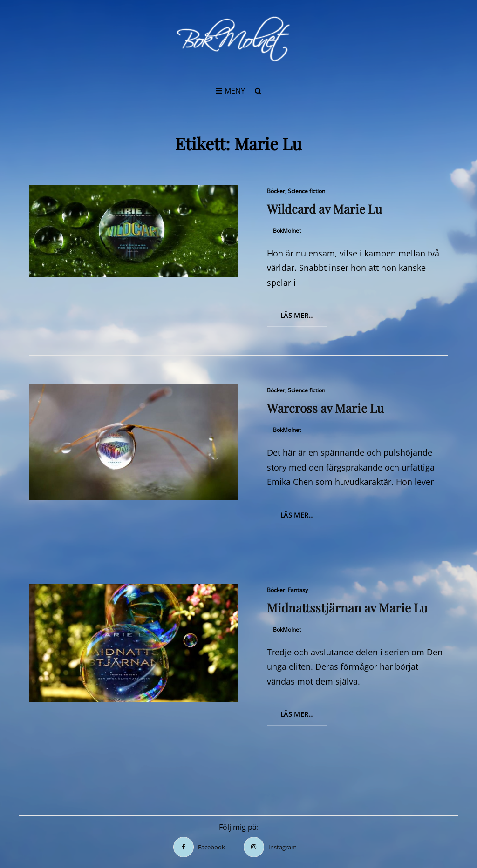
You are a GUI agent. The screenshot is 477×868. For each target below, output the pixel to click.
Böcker (276, 191)
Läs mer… (304, 318)
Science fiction (307, 191)
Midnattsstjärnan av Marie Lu (347, 608)
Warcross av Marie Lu (325, 408)
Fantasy (298, 590)
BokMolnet (287, 231)
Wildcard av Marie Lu (324, 209)
